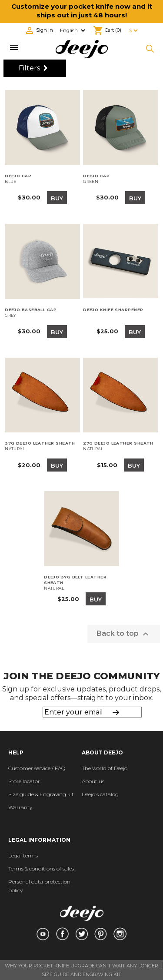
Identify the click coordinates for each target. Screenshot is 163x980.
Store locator (24, 781)
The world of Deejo (105, 768)
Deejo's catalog (100, 794)
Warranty (20, 807)
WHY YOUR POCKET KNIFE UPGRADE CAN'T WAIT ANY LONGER (81, 966)
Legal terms (23, 855)
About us (93, 781)
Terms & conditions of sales (41, 869)
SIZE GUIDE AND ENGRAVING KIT (81, 974)
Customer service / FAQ (37, 768)
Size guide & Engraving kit (41, 794)
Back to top (124, 634)
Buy (57, 198)
